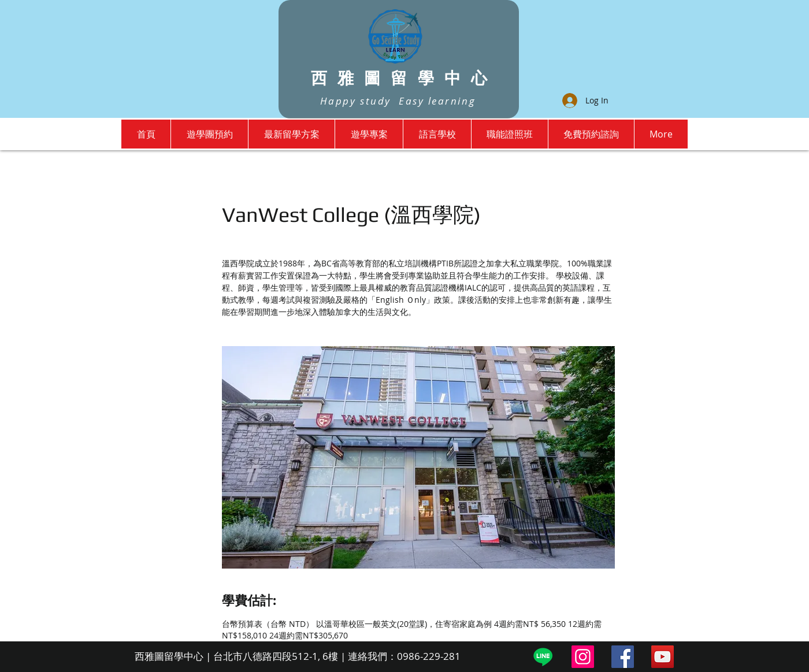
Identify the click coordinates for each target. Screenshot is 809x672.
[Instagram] (583, 657)
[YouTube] (663, 657)
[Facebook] (623, 657)
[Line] (543, 657)
